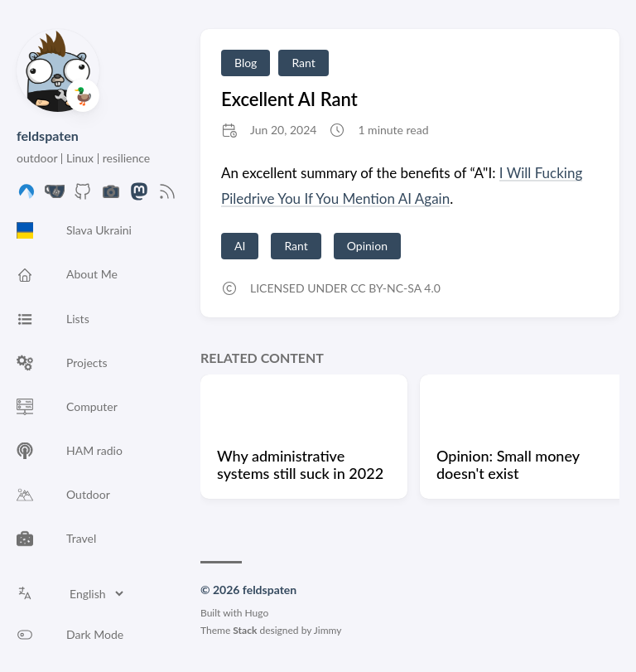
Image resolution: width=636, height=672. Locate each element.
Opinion (367, 246)
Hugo (257, 613)
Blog (246, 63)
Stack (245, 630)
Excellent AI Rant (289, 99)
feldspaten (48, 135)
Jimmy (328, 630)
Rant (303, 63)
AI (240, 246)
